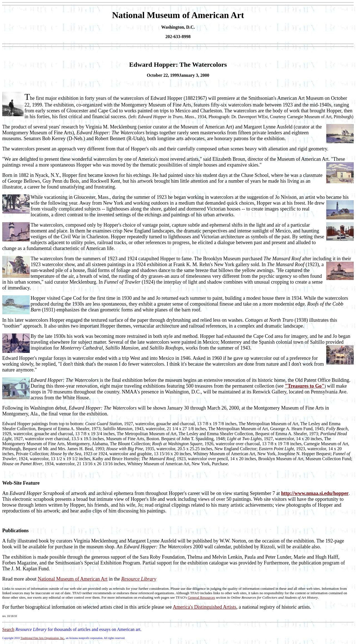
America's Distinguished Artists (204, 607)
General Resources (201, 597)
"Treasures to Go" (305, 386)
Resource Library (139, 579)
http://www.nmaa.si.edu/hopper (315, 493)
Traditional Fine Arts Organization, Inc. (42, 638)
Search (8, 629)
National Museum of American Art (72, 579)
